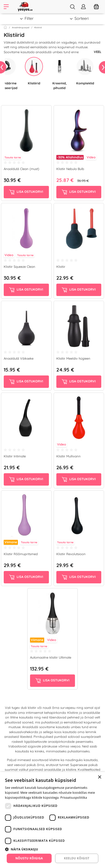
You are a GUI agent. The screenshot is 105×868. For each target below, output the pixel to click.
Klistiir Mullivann (69, 456)
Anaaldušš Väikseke (19, 358)
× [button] (99, 777)
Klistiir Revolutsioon (71, 554)
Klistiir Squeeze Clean (19, 267)
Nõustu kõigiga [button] (29, 858)
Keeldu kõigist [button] (77, 858)
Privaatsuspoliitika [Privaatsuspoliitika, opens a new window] (74, 798)
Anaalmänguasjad (21, 27)
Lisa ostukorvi (26, 192)
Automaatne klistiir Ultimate (51, 657)
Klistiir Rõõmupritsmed (21, 554)
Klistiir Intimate (15, 456)
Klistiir (61, 267)
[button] (52, 849)
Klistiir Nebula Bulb (70, 169)
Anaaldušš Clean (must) (21, 169)
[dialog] (52, 820)
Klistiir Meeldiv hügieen (73, 358)
